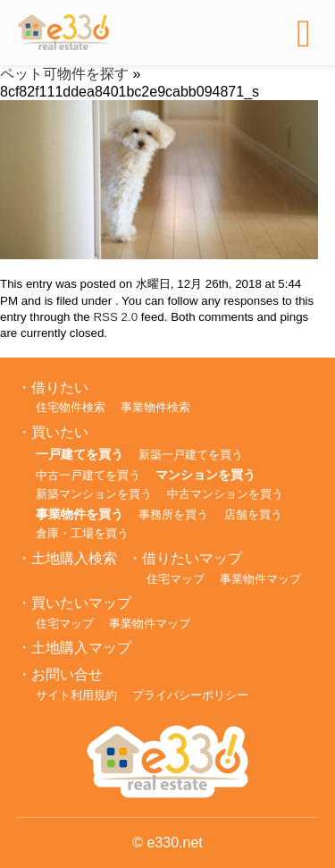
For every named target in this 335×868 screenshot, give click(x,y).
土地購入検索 (74, 558)
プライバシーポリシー (190, 695)
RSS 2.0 (115, 317)
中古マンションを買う (225, 494)
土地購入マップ (81, 648)
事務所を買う (173, 514)
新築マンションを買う (94, 494)
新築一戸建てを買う (191, 455)
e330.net (174, 843)
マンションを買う (205, 475)
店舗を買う (253, 514)
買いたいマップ (81, 603)
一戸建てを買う (80, 454)
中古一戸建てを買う (88, 475)
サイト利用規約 (76, 695)
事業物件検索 (155, 407)
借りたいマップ (192, 558)
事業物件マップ (260, 579)
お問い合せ (67, 674)
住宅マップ (176, 579)
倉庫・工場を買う (82, 533)
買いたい (60, 432)
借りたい (60, 388)
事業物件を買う (80, 514)
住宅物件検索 (71, 407)
